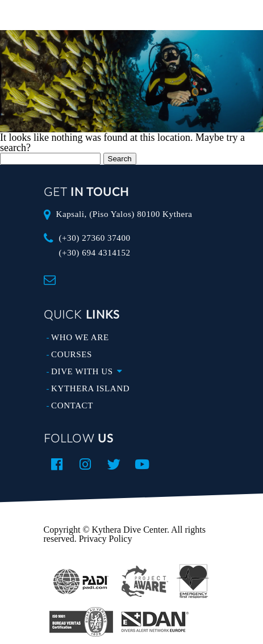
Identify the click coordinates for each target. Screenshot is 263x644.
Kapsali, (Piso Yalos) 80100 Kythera (124, 214)
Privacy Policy (106, 539)
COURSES (72, 354)
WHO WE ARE (80, 337)
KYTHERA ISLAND (90, 388)
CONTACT (72, 405)
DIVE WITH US (89, 371)
